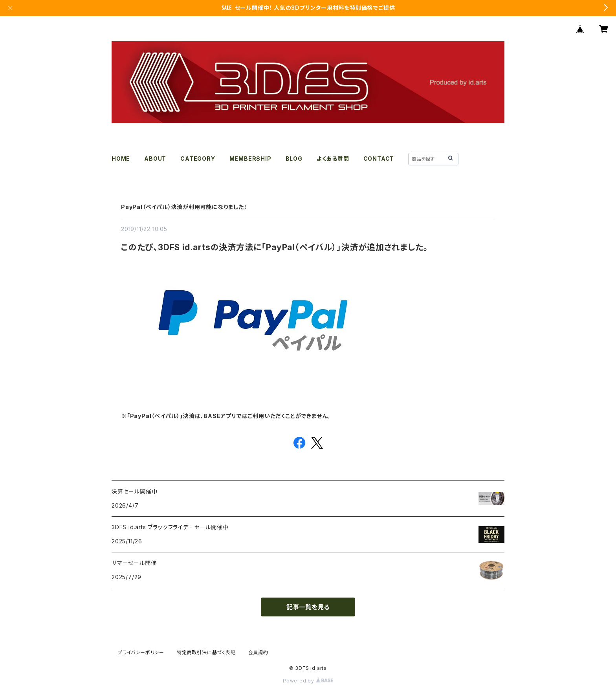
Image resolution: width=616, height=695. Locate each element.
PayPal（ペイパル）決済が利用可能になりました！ (184, 207)
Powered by (308, 681)
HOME (121, 159)
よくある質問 (333, 159)
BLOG (294, 159)
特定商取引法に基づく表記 (206, 652)
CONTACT (379, 159)
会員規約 (258, 652)
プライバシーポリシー (141, 652)
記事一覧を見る (308, 607)
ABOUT (155, 159)
